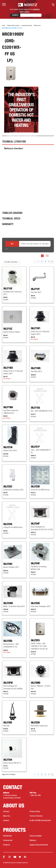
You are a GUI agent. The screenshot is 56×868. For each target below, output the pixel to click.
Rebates (33, 840)
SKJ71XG (35, 408)
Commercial (8, 840)
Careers (6, 821)
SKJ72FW (8, 683)
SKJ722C (8, 487)
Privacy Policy (35, 812)
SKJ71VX (8, 289)
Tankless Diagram (12, 213)
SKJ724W (8, 603)
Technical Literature (14, 142)
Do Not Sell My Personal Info (40, 821)
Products (7, 845)
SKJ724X (35, 603)
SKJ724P (35, 524)
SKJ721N (8, 447)
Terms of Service (36, 816)
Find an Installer (36, 836)
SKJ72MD (36, 683)
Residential (7, 836)
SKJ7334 (8, 760)
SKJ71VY (35, 289)
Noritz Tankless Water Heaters (28, 5)
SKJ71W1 (36, 328)
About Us (6, 816)
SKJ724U (8, 564)
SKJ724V (35, 564)
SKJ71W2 (8, 368)
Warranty (8, 224)
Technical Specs (11, 219)
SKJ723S (8, 524)
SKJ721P (35, 447)
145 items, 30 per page (11, 262)
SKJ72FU (35, 641)
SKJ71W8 (36, 368)
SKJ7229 (35, 723)
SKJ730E (8, 723)
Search (15, 15)
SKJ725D (8, 641)
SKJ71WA (8, 407)
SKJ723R (35, 487)
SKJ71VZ (8, 329)
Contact (6, 812)
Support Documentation (39, 845)
